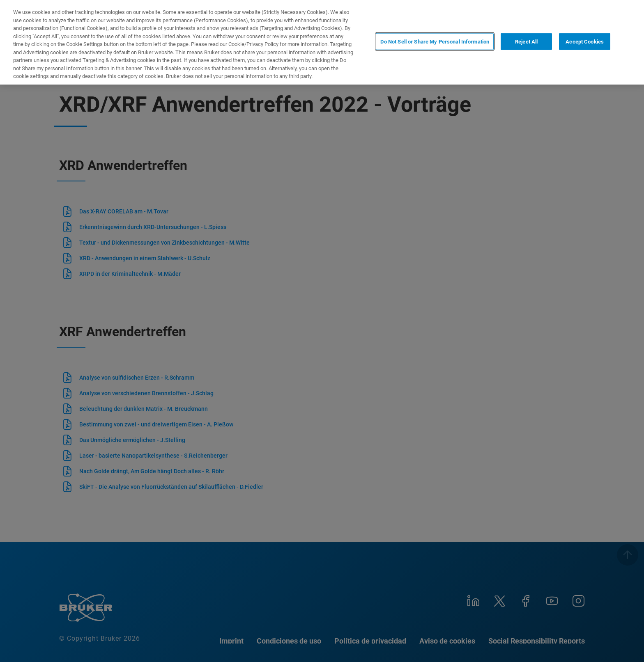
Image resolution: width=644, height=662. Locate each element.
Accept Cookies (585, 42)
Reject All (526, 42)
